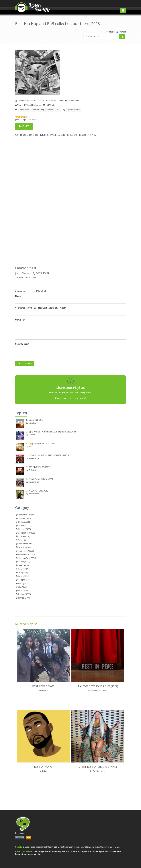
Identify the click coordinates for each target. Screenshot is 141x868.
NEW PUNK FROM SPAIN (42, 479)
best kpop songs (43, 686)
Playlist (121, 32)
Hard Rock (26, 551)
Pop (23, 573)
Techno (24, 594)
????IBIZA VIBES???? (40, 467)
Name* (18, 296)
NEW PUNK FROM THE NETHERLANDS (49, 455)
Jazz (23, 569)
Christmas (25, 526)
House (24, 562)
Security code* (22, 344)
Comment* (20, 320)
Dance (24, 536)
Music (110, 32)
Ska (22, 587)
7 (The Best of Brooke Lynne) (98, 767)
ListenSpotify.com (24, 851)
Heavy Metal (27, 554)
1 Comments (72, 101)
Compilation (24, 110)
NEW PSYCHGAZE (38, 491)
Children (24, 518)
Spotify (19, 847)
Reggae (25, 580)
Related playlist (73, 110)
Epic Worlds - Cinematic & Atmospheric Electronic (53, 432)
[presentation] (39, 352)
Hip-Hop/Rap (47, 110)
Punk (23, 576)
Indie (23, 565)
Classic (24, 529)
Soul (57, 110)
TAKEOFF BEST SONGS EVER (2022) (98, 686)
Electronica (26, 544)
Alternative (26, 515)
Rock (23, 583)
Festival (35, 110)
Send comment (24, 363)
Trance (24, 598)
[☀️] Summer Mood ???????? (43, 444)
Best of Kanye (43, 767)
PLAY (24, 126)
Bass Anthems (36, 420)
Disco (24, 540)
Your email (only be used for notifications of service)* (40, 308)
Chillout (24, 522)
